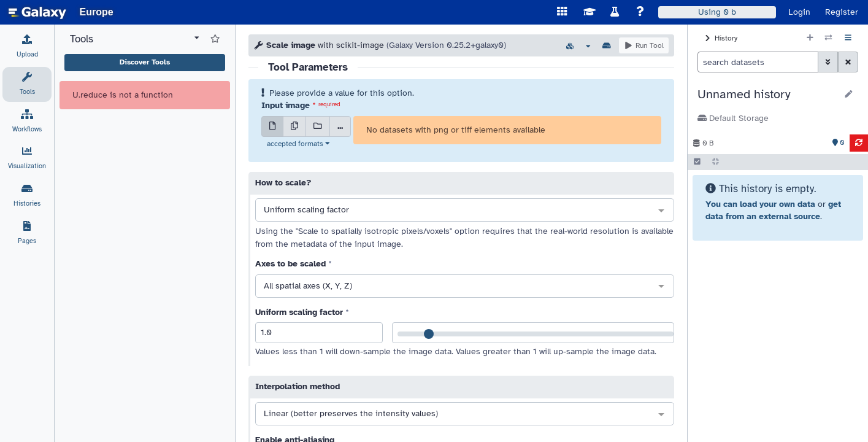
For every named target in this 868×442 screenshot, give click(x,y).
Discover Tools (145, 62)
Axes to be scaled (290, 264)
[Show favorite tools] (215, 39)
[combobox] (465, 211)
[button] (767, 95)
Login (799, 12)
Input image (286, 105)
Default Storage (733, 118)
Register (842, 12)
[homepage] (37, 12)
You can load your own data (760, 204)
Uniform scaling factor (299, 312)
